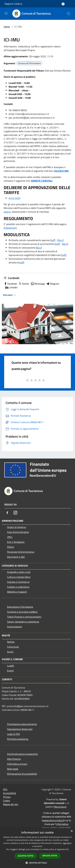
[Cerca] (69, 14)
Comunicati (13, 647)
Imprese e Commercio (18, 582)
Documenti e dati (16, 557)
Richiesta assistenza (18, 739)
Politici (11, 547)
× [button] (72, 831)
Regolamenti (10, 228)
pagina (7, 212)
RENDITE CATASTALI (42, 181)
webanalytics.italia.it (53, 820)
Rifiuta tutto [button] (50, 856)
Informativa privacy (17, 764)
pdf (53, 240)
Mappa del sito (11, 804)
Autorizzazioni (15, 627)
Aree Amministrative (18, 532)
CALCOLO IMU (61, 171)
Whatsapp (38, 284)
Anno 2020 (14, 198)
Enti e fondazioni (16, 542)
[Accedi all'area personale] (63, 4)
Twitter (24, 284)
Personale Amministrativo (21, 552)
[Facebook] (7, 513)
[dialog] (37, 848)
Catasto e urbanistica (18, 587)
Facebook (10, 284)
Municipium (60, 807)
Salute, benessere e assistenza (23, 622)
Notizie (11, 642)
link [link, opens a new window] (67, 849)
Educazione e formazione (20, 607)
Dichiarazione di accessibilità (22, 774)
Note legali (13, 769)
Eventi (10, 671)
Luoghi (11, 666)
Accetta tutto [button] (26, 856)
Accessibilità (10, 793)
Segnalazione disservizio (20, 729)
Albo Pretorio (14, 759)
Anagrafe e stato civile (19, 572)
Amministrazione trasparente (22, 754)
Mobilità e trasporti (17, 592)
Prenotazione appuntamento (22, 724)
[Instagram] (15, 513)
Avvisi (10, 652)
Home (7, 27)
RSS (5, 789)
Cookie (7, 801)
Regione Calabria (13, 4)
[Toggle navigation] (6, 13)
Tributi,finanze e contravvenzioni (24, 617)
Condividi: (12, 278)
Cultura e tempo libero (19, 577)
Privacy (7, 797)
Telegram (53, 284)
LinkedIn (11, 287)
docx (60, 240)
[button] (37, 863)
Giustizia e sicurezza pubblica (22, 612)
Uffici (10, 537)
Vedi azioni (10, 295)
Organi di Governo (17, 527)
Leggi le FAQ (14, 734)
